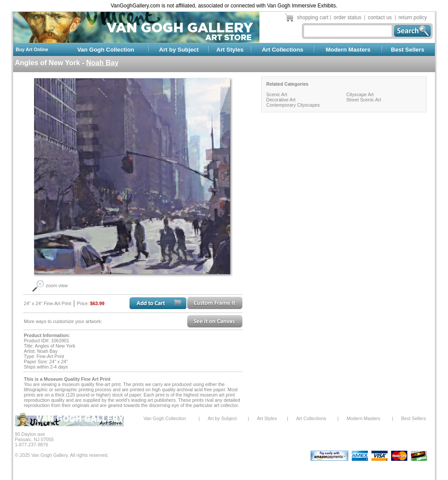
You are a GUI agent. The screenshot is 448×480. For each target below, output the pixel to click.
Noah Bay (102, 63)
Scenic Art (276, 94)
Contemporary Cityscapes (293, 105)
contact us (380, 17)
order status (348, 17)
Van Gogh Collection (105, 50)
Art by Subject (179, 50)
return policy (413, 17)
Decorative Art (281, 100)
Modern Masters (348, 50)
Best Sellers (408, 50)
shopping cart (313, 17)
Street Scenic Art (363, 100)
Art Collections (282, 50)
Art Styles (230, 50)
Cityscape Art (360, 94)
